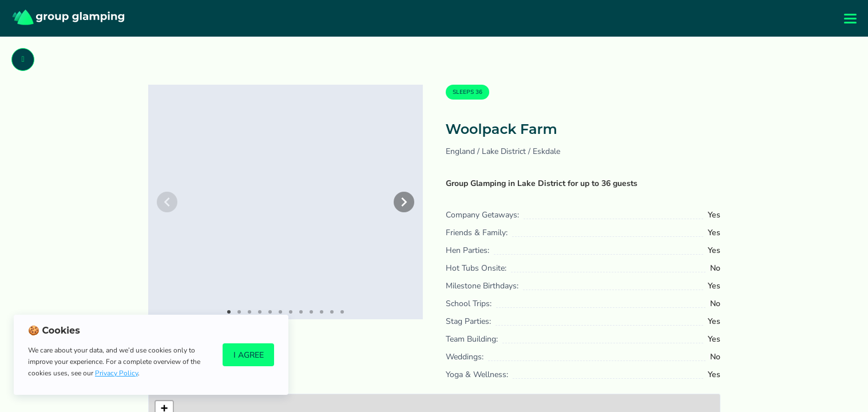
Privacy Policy (116, 373)
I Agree (249, 355)
